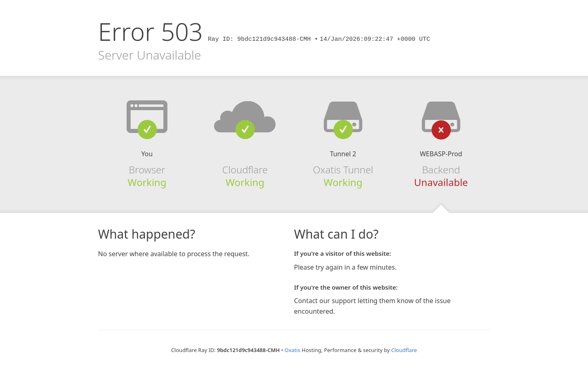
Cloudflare (404, 350)
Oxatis (293, 350)
